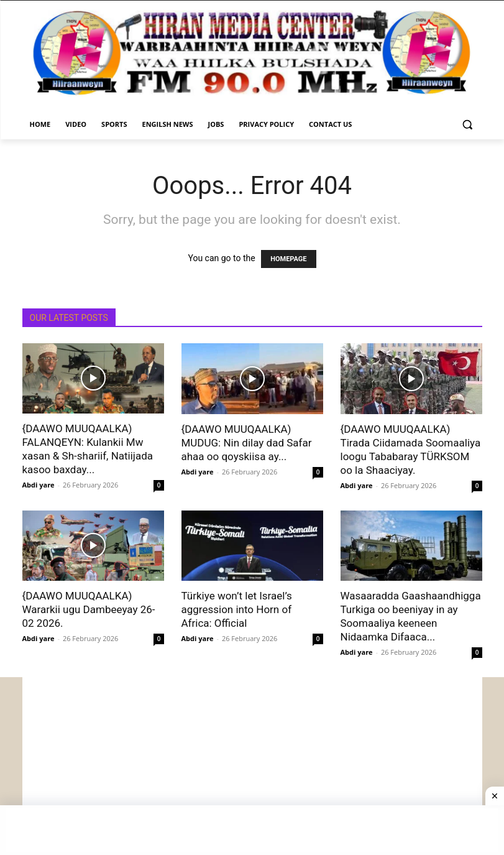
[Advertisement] (252, 764)
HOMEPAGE (288, 259)
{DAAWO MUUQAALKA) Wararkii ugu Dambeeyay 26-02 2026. (89, 609)
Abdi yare (39, 485)
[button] (468, 125)
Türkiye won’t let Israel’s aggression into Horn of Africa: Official (237, 609)
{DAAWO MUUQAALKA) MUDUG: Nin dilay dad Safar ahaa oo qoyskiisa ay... (247, 443)
